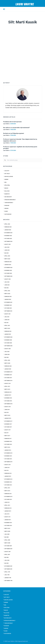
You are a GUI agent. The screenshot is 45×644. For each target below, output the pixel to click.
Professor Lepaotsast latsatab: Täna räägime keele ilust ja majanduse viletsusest (20, 140)
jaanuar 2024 (8, 230)
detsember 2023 (8, 233)
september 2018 (8, 404)
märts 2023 (7, 259)
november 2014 (8, 482)
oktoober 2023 (8, 239)
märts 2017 (7, 436)
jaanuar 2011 (8, 520)
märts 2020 (7, 363)
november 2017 (8, 424)
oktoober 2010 (8, 526)
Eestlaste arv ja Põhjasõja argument (14, 133)
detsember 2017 (8, 421)
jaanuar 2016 (8, 450)
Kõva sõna (7, 185)
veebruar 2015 (8, 473)
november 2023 (8, 236)
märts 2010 (7, 528)
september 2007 (8, 549)
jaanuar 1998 (8, 578)
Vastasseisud (8, 214)
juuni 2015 (7, 468)
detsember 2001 (8, 566)
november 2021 (8, 305)
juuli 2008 (7, 534)
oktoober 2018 (8, 401)
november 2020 (8, 340)
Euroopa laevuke (9, 177)
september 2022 (8, 276)
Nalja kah (7, 191)
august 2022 (7, 279)
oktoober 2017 (8, 427)
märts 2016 (7, 447)
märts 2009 (7, 531)
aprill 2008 (7, 540)
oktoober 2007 (8, 546)
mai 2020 (6, 357)
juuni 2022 (7, 285)
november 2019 (8, 375)
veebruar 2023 (8, 262)
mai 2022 (6, 288)
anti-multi (7, 174)
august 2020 (7, 349)
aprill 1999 (7, 572)
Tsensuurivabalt (9, 203)
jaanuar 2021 (8, 334)
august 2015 (7, 465)
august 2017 (7, 430)
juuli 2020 (7, 352)
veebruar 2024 (8, 227)
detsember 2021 (8, 302)
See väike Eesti (8, 197)
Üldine (6, 211)
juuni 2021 (7, 320)
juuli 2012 (7, 514)
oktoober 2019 (8, 378)
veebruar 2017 (8, 439)
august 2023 (7, 244)
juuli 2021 (7, 317)
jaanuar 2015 (8, 476)
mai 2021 (6, 323)
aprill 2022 (7, 291)
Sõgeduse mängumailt (10, 200)
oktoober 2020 (8, 343)
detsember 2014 (8, 479)
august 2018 (7, 407)
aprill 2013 (7, 505)
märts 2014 (7, 491)
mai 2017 (6, 433)
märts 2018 (7, 415)
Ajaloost (7, 171)
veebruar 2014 (8, 494)
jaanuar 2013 (8, 511)
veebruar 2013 (8, 508)
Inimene (6, 179)
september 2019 (8, 381)
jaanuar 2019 (8, 395)
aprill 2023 (7, 256)
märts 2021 (7, 328)
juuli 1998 (7, 575)
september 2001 (8, 569)
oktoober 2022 (8, 273)
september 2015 (8, 462)
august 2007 (7, 552)
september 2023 (8, 241)
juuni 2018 (7, 410)
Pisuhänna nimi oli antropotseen (12, 122)
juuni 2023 (7, 250)
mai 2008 (6, 537)
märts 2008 (7, 543)
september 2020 (8, 346)
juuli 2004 (7, 560)
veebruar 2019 (8, 392)
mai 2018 (6, 412)
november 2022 (8, 270)
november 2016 (8, 441)
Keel (6, 182)
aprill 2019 (7, 386)
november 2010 (8, 523)
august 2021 (7, 314)
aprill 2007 (7, 555)
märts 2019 (7, 389)
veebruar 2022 (8, 297)
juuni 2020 (7, 354)
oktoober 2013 (8, 499)
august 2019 (7, 383)
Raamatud (7, 194)
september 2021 (8, 311)
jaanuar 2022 (8, 299)
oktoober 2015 (8, 459)
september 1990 (8, 581)
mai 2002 (6, 563)
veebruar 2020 (8, 366)
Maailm (6, 188)
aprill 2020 (7, 360)
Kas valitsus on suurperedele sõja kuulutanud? (16, 128)
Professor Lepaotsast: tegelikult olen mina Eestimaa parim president (20, 148)
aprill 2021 (7, 326)
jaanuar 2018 (8, 418)
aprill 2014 (7, 488)
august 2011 (7, 517)
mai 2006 (6, 557)
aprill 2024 (7, 224)
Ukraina (6, 208)
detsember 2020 (8, 337)
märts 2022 (7, 294)
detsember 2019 (8, 372)
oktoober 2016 (8, 444)
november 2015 (8, 456)
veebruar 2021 (8, 331)
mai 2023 (6, 253)
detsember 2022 (8, 268)
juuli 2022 (7, 282)
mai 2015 (6, 470)
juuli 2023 (7, 247)
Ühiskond (7, 206)
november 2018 (8, 398)
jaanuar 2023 (8, 265)
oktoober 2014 (8, 485)
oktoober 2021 (8, 308)
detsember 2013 (8, 497)
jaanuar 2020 (8, 369)
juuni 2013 (7, 502)
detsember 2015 (8, 453)
